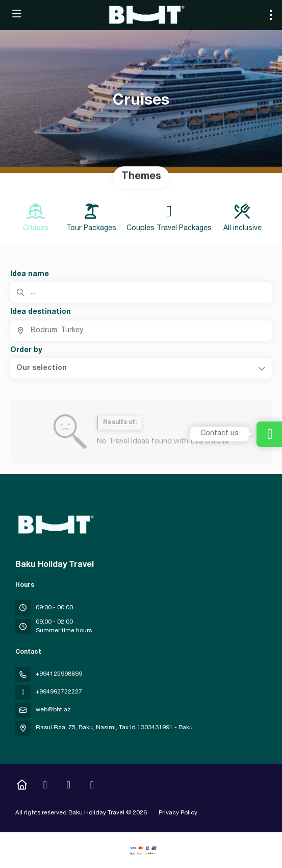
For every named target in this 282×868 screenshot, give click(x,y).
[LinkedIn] (92, 786)
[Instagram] (45, 786)
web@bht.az (53, 710)
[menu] (271, 15)
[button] (141, 368)
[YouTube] (69, 786)
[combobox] (141, 331)
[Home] (22, 786)
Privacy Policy (178, 813)
